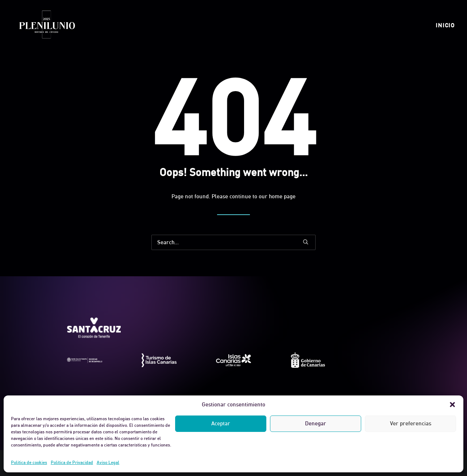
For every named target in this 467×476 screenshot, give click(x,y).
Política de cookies (29, 462)
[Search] (233, 242)
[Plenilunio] (47, 25)
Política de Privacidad (72, 462)
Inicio (445, 25)
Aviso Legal (108, 462)
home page (282, 196)
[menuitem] (445, 25)
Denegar (316, 423)
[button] (452, 405)
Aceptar (221, 423)
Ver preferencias (411, 423)
